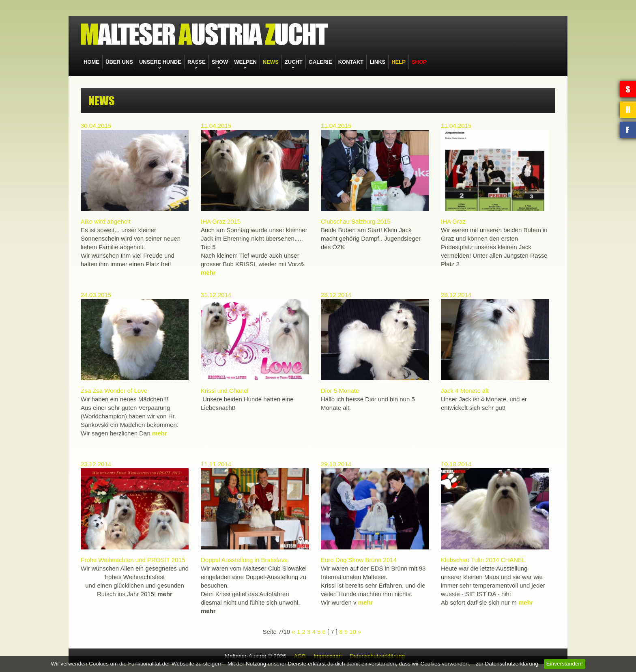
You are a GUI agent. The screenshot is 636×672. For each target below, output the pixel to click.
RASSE (197, 62)
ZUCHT (294, 62)
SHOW (220, 62)
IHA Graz (453, 221)
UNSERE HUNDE (160, 62)
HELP (399, 62)
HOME (91, 62)
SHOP (419, 62)
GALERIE (320, 62)
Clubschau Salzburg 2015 (356, 221)
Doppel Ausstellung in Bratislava (244, 560)
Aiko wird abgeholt (106, 221)
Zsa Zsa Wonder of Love (114, 391)
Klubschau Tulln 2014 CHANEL (483, 560)
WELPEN (245, 62)
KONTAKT (351, 62)
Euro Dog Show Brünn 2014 (359, 560)
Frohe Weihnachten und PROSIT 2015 (133, 560)
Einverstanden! (565, 664)
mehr (208, 272)
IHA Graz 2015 (221, 221)
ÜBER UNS (119, 62)
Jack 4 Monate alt (465, 391)
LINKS (377, 62)
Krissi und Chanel (225, 391)
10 (353, 632)
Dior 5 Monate (340, 391)
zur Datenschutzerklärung (507, 664)
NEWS (271, 62)
